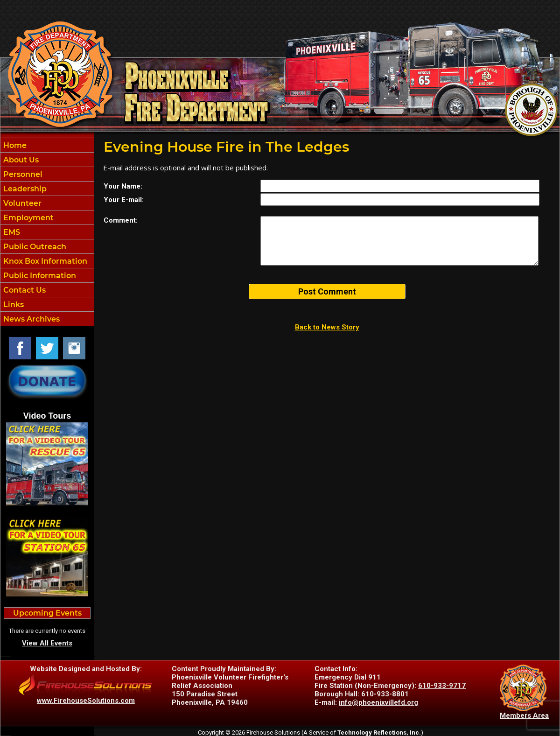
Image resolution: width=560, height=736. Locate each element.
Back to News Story (327, 327)
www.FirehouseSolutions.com (86, 701)
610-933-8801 (385, 694)
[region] (47, 232)
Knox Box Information (44, 261)
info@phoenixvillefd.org (378, 702)
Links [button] (13, 305)
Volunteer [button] (21, 203)
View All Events (47, 643)
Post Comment (327, 291)
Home (14, 145)
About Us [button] (20, 160)
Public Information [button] (39, 276)
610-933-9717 (442, 686)
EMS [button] (11, 232)
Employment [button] (28, 218)
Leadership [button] (24, 189)
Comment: (121, 220)
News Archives (31, 319)
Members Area (524, 715)
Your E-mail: (124, 200)
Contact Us (24, 290)
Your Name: (123, 186)
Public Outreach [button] (34, 247)
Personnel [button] (22, 174)
